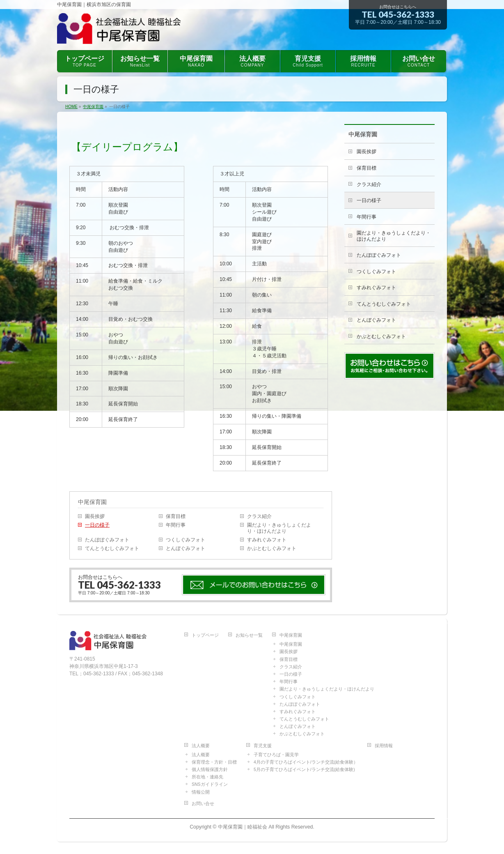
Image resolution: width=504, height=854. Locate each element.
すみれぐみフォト (267, 540)
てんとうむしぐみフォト (112, 548)
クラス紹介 (259, 516)
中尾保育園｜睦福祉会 (243, 827)
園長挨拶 (95, 516)
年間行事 (176, 525)
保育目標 (176, 516)
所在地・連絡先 (207, 777)
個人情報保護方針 (210, 769)
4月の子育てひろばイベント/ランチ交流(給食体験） (306, 762)
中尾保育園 (92, 502)
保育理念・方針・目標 (214, 762)
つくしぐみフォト (186, 540)
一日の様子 (97, 525)
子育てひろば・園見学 (276, 755)
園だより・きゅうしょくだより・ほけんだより (279, 528)
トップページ (205, 635)
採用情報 (384, 746)
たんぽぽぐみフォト (107, 540)
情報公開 (201, 792)
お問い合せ (203, 803)
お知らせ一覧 (249, 635)
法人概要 (201, 746)
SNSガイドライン (210, 784)
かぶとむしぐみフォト (272, 548)
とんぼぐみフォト (186, 548)
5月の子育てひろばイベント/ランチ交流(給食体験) (304, 769)
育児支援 (263, 746)
